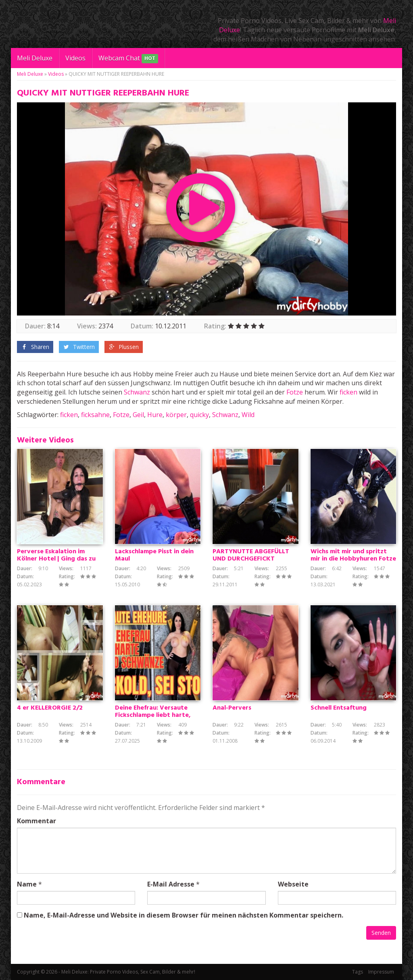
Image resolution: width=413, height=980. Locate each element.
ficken (348, 392)
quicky (199, 415)
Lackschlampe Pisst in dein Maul (154, 555)
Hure (155, 415)
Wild (248, 415)
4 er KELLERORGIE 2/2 (50, 708)
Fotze (295, 392)
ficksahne (95, 415)
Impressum (381, 972)
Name (27, 884)
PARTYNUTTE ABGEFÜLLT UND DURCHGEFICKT (251, 555)
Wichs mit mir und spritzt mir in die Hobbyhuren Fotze (353, 555)
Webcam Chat (128, 59)
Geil (138, 415)
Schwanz (137, 392)
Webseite (293, 884)
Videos (75, 58)
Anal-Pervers (232, 708)
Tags (358, 972)
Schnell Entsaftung (339, 708)
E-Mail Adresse (171, 884)
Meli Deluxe (35, 58)
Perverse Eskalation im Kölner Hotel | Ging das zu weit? (56, 559)
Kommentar (37, 821)
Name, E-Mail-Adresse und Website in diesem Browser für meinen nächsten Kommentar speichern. (184, 915)
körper (176, 415)
